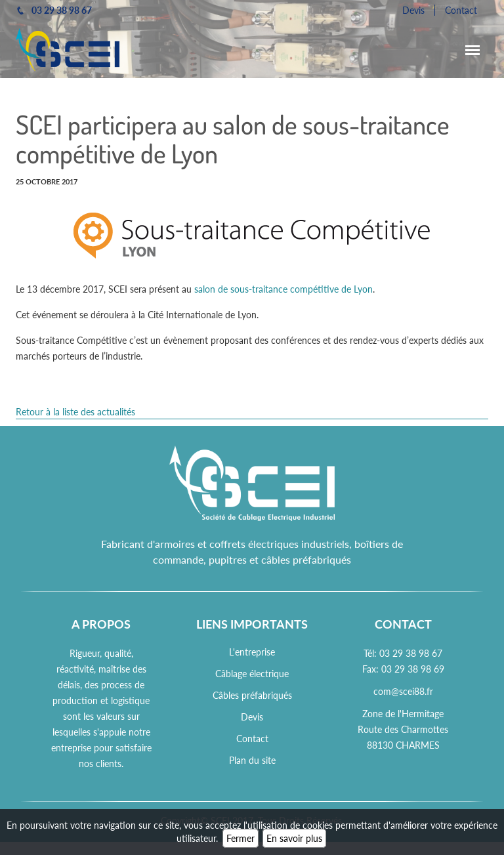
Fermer (241, 838)
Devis (413, 10)
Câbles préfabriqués (252, 695)
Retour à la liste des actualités (75, 412)
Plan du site (252, 760)
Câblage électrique (252, 674)
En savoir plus (294, 838)
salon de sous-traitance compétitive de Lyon (283, 289)
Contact (461, 10)
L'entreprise (252, 652)
